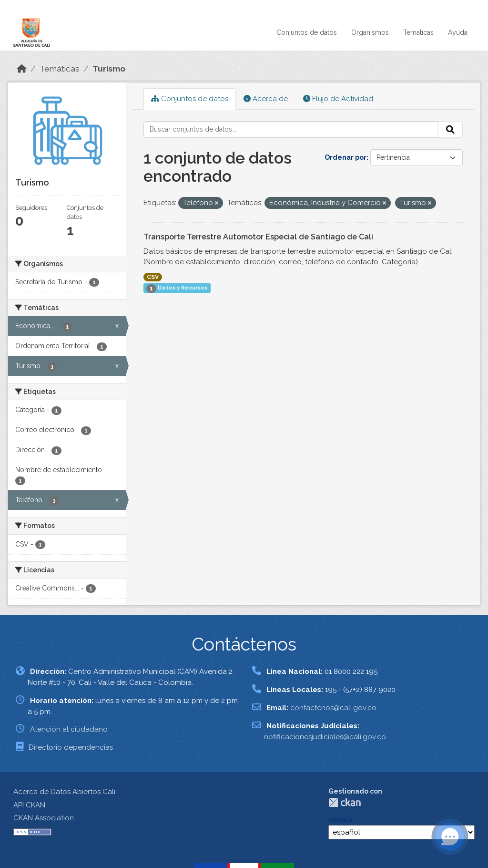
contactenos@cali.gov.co (333, 708)
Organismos (370, 32)
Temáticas (418, 32)
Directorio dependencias (71, 747)
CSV (153, 277)
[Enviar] (450, 130)
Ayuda (458, 32)
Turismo (109, 69)
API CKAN (29, 805)
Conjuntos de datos (307, 32)
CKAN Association (44, 818)
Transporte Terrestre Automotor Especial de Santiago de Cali (258, 237)
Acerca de (266, 99)
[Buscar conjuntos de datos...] (291, 130)
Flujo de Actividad (338, 99)
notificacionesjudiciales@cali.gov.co (325, 737)
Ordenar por (346, 157)
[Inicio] (22, 69)
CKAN (345, 802)
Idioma (340, 820)
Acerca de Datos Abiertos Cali (64, 792)
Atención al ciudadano (69, 729)
